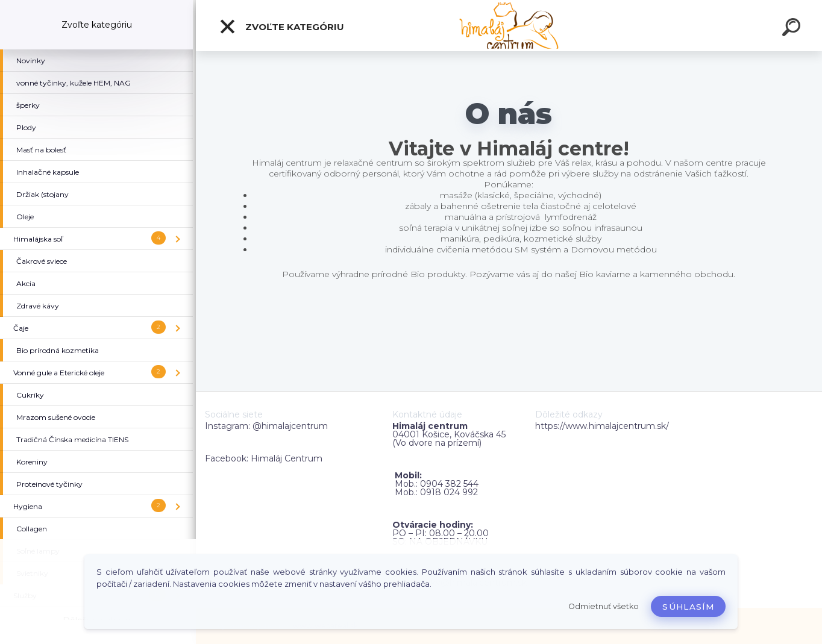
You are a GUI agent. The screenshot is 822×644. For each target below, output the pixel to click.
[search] (793, 29)
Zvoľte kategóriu (281, 27)
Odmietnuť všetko (604, 606)
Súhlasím (688, 607)
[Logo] (509, 26)
